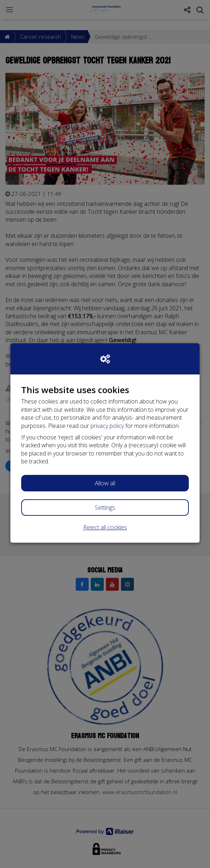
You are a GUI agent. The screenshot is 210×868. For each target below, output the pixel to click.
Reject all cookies (105, 527)
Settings (105, 507)
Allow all (105, 483)
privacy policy (107, 426)
